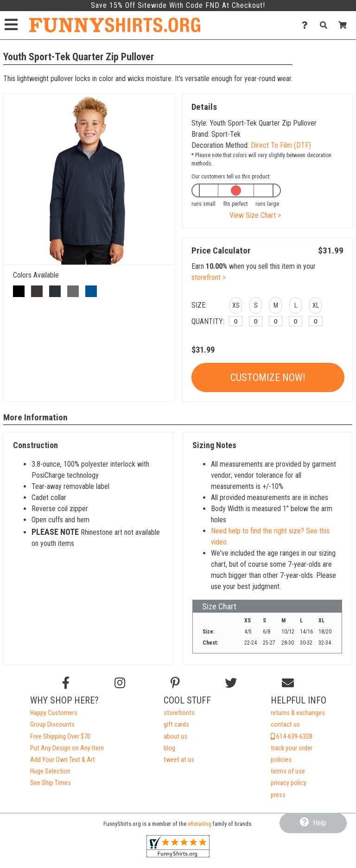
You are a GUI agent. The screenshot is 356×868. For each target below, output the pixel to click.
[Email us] (288, 683)
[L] (296, 321)
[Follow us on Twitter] (231, 683)
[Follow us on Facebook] (66, 683)
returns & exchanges (298, 713)
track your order (292, 748)
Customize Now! (268, 377)
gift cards (176, 725)
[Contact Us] (307, 25)
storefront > (209, 277)
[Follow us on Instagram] (120, 683)
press (278, 795)
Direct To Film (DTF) (281, 145)
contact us (285, 725)
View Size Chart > (255, 215)
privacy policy (289, 783)
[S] (256, 321)
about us (175, 737)
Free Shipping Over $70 (60, 737)
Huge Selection (50, 771)
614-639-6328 (292, 737)
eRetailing (200, 824)
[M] (276, 321)
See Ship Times (51, 783)
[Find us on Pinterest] (175, 683)
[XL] (315, 321)
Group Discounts (52, 725)
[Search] (326, 25)
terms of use (288, 771)
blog (169, 748)
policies (281, 760)
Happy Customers (54, 713)
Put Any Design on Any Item (67, 748)
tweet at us (179, 760)
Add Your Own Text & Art (63, 760)
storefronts (179, 713)
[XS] (236, 321)
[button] (236, 307)
